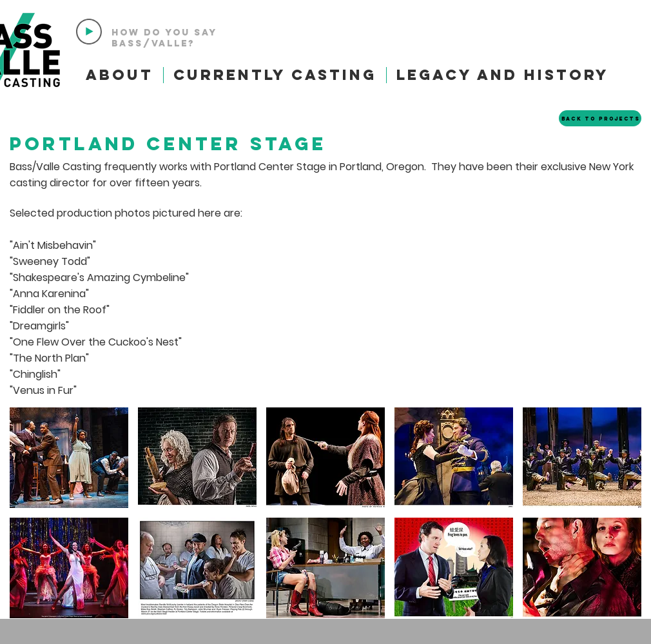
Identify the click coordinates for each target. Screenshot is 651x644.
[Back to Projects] (600, 118)
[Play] (89, 32)
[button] (69, 458)
